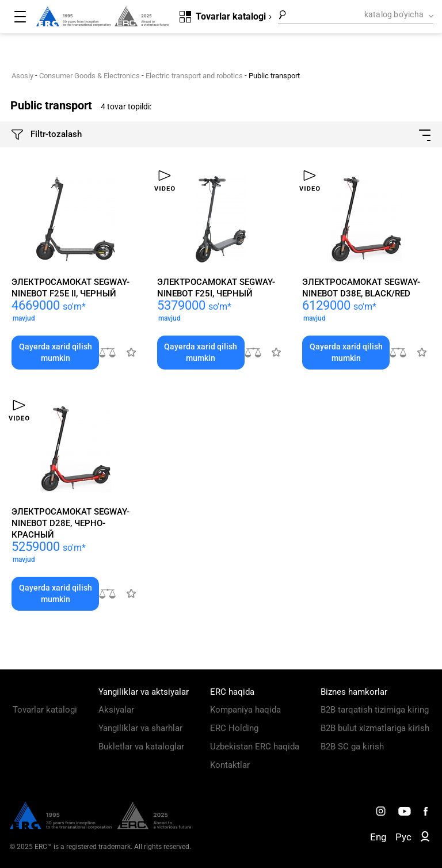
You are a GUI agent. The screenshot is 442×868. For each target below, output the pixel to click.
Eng (378, 837)
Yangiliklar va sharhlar (140, 728)
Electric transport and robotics (194, 76)
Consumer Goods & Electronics (89, 76)
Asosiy (22, 76)
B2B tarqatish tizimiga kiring (375, 710)
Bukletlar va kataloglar (141, 747)
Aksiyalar (116, 710)
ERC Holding (234, 728)
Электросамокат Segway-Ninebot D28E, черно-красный (71, 523)
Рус (403, 837)
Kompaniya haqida (245, 710)
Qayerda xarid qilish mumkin (56, 352)
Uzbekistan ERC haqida (255, 747)
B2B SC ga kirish (352, 747)
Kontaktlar (230, 765)
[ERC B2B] (425, 839)
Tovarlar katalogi (45, 710)
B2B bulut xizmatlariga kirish (375, 728)
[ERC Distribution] (100, 827)
